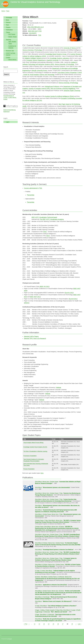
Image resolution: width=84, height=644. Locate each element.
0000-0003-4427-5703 (35, 31)
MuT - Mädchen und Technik (59, 612)
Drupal (10, 639)
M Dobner (61, 527)
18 (67, 624)
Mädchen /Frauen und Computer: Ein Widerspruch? (57, 601)
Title (25, 439)
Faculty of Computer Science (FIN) (39, 89)
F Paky (61, 493)
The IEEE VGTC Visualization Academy (52, 219)
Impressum (6, 112)
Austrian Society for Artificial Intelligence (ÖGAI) (59, 96)
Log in (8, 122)
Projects (8, 27)
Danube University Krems (39, 70)
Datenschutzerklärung (9, 110)
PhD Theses (12, 34)
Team (8, 11)
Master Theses (12, 37)
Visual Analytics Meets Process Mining (33, 443)
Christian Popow (54, 482)
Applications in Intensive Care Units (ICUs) (55, 585)
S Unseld (42, 571)
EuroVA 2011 (73, 299)
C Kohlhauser (61, 577)
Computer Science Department (36, 60)
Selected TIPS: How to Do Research (35, 338)
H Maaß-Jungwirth (50, 610)
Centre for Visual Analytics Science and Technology (35, 2)
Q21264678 (33, 33)
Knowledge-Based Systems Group (56, 54)
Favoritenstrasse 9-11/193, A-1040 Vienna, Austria (10, 97)
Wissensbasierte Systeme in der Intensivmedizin (56, 487)
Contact (8, 57)
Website (59, 388)
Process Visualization (29, 469)
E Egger (37, 610)
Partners (8, 22)
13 (44, 624)
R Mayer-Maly (59, 610)
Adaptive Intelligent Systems (33, 58)
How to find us (12, 60)
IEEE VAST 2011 (35, 297)
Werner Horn (46, 482)
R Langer (73, 610)
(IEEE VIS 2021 (44, 287)
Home (3, 11)
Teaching (8, 40)
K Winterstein (47, 612)
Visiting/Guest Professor (52, 86)
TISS (40, 35)
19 (72, 624)
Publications (9, 30)
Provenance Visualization (30, 456)
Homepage (9, 17)
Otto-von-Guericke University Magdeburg (63, 89)
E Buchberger (46, 597)
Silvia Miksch (38, 482)
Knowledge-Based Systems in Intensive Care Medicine (58, 550)
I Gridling (42, 610)
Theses (8, 32)
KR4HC (27, 303)
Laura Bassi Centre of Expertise (67, 73)
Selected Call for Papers (31, 336)
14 (49, 624)
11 (35, 624)
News (8, 20)
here (42, 473)
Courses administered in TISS (33, 188)
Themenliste (31, 195)
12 (39, 624)
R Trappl (37, 571)
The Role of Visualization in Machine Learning (35, 451)
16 (58, 624)
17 (63, 624)
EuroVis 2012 (69, 293)
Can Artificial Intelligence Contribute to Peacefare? (62, 606)
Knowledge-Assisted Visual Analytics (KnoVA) (35, 447)
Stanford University (53, 60)
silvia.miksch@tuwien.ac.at (35, 27)
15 (53, 624)
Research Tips (10, 51)
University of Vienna (70, 48)
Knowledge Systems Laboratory (59, 58)
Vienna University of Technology (32, 50)
